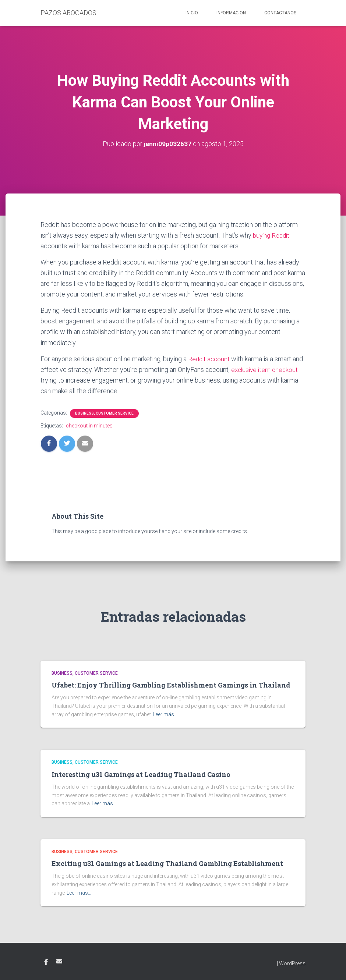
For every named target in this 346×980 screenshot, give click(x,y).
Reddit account (210, 359)
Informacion (231, 13)
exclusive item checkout (266, 370)
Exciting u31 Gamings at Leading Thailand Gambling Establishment (167, 863)
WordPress (292, 963)
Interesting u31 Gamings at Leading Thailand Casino (141, 774)
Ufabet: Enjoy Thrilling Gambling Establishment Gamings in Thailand (171, 685)
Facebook (46, 962)
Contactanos (280, 13)
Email (59, 961)
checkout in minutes (89, 426)
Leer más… (165, 714)
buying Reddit (272, 235)
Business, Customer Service (104, 413)
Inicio (192, 13)
